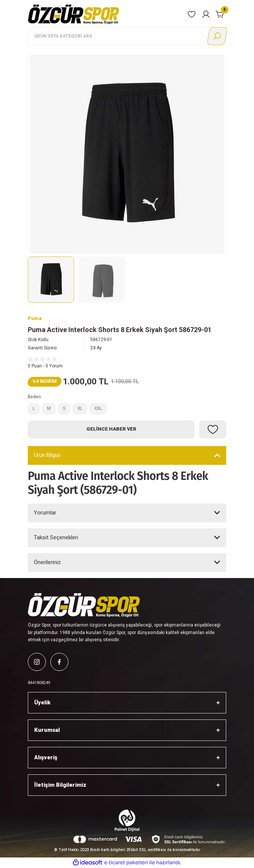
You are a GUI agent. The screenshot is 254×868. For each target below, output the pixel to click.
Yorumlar (45, 513)
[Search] (127, 36)
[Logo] (74, 14)
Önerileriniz (47, 562)
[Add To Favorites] (213, 429)
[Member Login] (206, 14)
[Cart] (220, 14)
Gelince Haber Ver (111, 429)
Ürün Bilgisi (47, 455)
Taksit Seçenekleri (56, 537)
